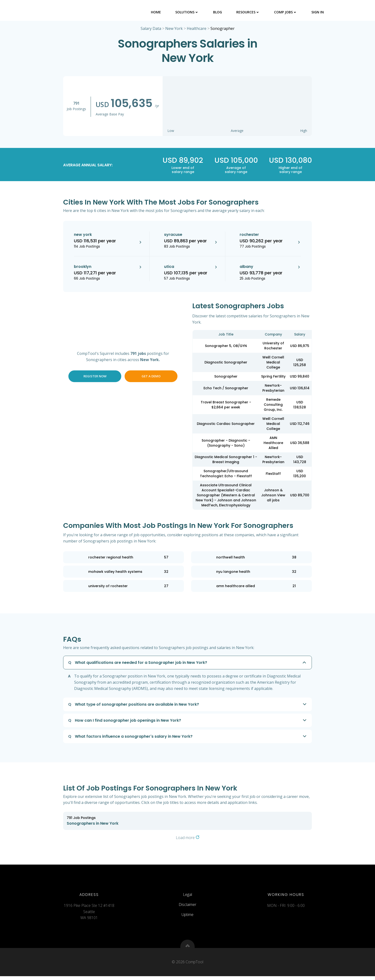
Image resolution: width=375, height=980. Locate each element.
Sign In (318, 12)
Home (156, 12)
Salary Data (151, 29)
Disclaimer (187, 907)
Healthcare (197, 29)
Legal (187, 897)
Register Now (95, 377)
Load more (188, 838)
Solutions (187, 12)
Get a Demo (151, 377)
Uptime (187, 917)
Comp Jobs (286, 12)
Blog (218, 12)
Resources (248, 12)
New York (174, 29)
